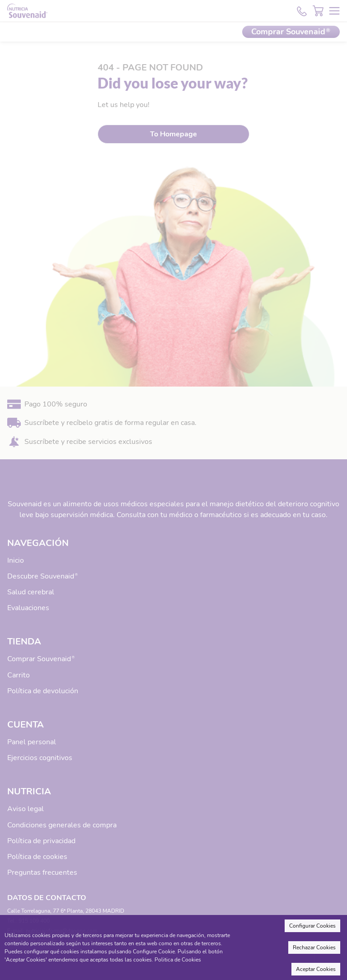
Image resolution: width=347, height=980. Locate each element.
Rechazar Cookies (314, 947)
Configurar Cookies (312, 926)
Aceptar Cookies (316, 969)
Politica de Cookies (178, 960)
